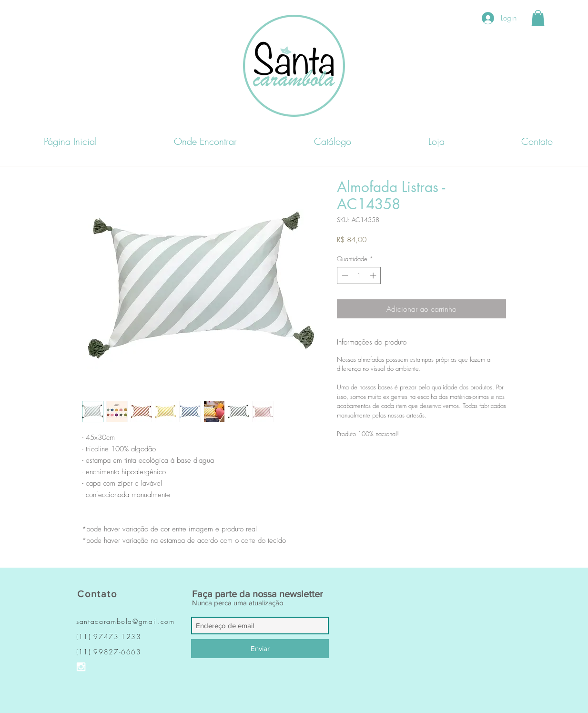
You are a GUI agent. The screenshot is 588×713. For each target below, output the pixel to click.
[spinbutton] (359, 275)
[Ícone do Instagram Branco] (81, 667)
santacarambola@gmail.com (126, 621)
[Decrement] (344, 275)
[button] (538, 18)
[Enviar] (260, 649)
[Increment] (374, 275)
